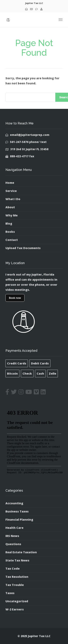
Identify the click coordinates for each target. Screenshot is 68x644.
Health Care (14, 528)
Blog (9, 223)
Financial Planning (19, 520)
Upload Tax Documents (23, 248)
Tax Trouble (15, 585)
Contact (12, 240)
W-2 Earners (15, 609)
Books (10, 232)
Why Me (12, 215)
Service (11, 191)
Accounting (14, 503)
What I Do (13, 199)
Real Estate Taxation (21, 552)
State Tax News (17, 560)
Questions (13, 544)
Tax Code (13, 569)
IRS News (12, 536)
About (10, 207)
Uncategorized (17, 601)
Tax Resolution (17, 577)
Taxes (10, 593)
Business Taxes (17, 511)
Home (10, 183)
